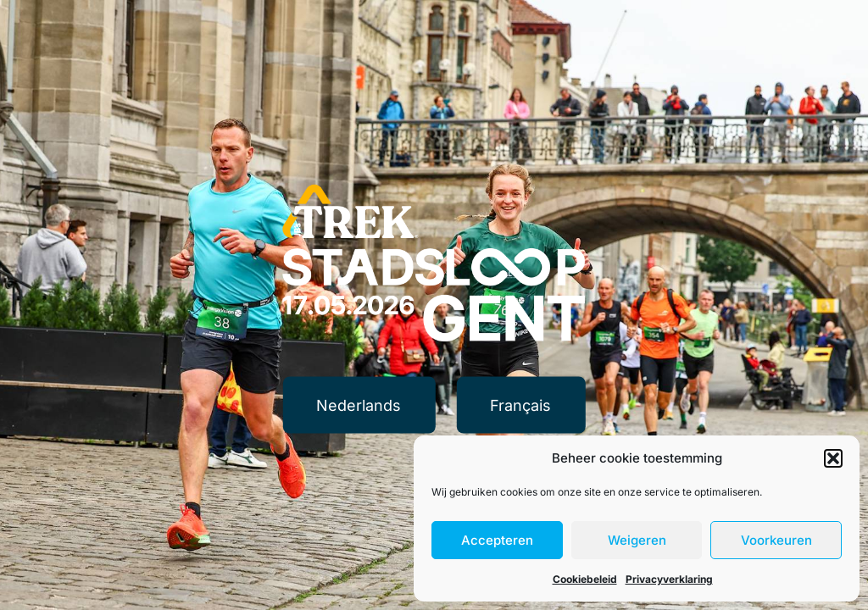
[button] (833, 458)
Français (520, 405)
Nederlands (359, 405)
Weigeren (637, 540)
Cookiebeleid (585, 579)
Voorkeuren (776, 540)
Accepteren (497, 540)
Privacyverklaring (669, 579)
